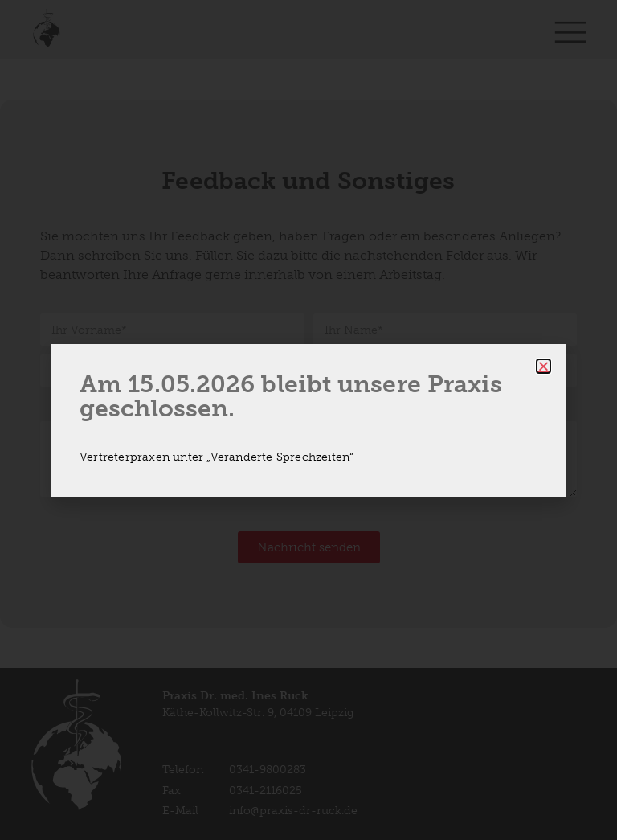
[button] (543, 366)
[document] (308, 420)
